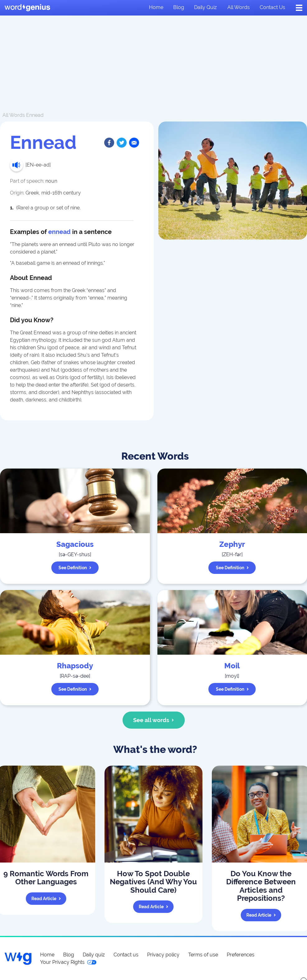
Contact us (272, 7)
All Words (14, 115)
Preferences (241, 955)
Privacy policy (163, 955)
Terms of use (203, 955)
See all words (153, 720)
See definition (75, 568)
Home (156, 7)
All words (239, 7)
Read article (46, 899)
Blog (179, 7)
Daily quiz (205, 7)
